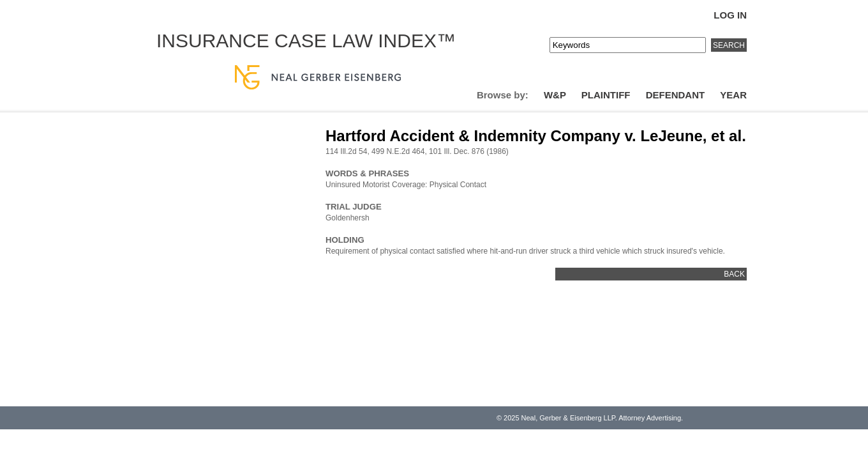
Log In (730, 15)
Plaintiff (606, 95)
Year (733, 95)
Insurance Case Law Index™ (306, 41)
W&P (555, 95)
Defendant (676, 95)
